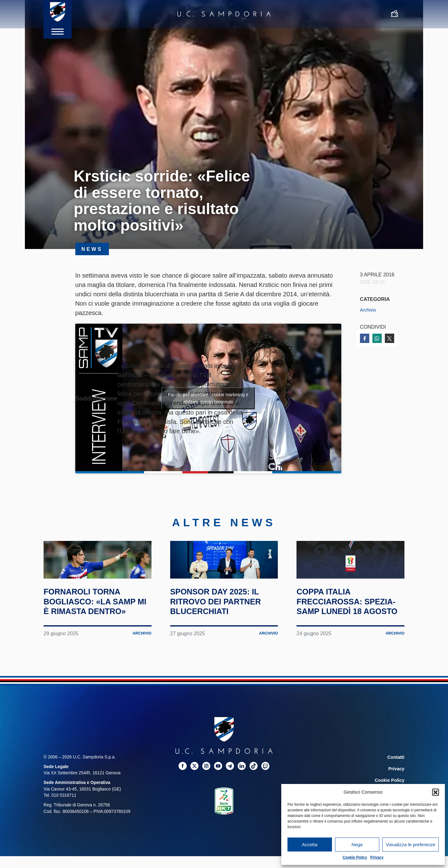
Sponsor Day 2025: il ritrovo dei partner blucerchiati (224, 631)
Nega (357, 845)
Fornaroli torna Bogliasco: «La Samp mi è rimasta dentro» (90, 636)
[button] (436, 792)
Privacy (377, 857)
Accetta (310, 845)
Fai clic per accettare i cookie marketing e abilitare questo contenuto (208, 398)
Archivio (369, 310)
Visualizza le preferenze (411, 845)
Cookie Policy (355, 857)
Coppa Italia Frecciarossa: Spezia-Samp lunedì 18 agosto (347, 636)
